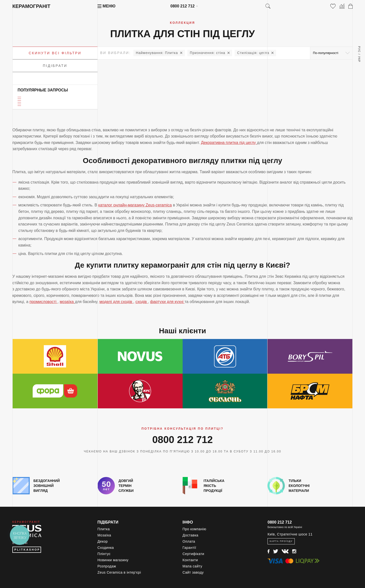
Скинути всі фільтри (55, 53)
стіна (207, 53)
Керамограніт (31, 6)
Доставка (191, 535)
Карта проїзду (281, 541)
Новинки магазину (113, 560)
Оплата (189, 541)
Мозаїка (104, 535)
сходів (142, 302)
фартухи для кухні (167, 302)
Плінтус (104, 554)
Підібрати (55, 66)
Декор (103, 541)
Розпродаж (107, 566)
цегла (253, 53)
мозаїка (67, 302)
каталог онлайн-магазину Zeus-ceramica (135, 205)
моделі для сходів (116, 302)
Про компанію (195, 529)
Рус (359, 49)
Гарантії (189, 548)
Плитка (157, 53)
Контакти (190, 560)
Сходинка (106, 548)
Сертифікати (194, 554)
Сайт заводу (193, 572)
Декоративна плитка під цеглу (229, 143)
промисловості (43, 302)
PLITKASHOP (27, 550)
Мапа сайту (193, 566)
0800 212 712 (183, 6)
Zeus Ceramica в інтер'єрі (119, 572)
